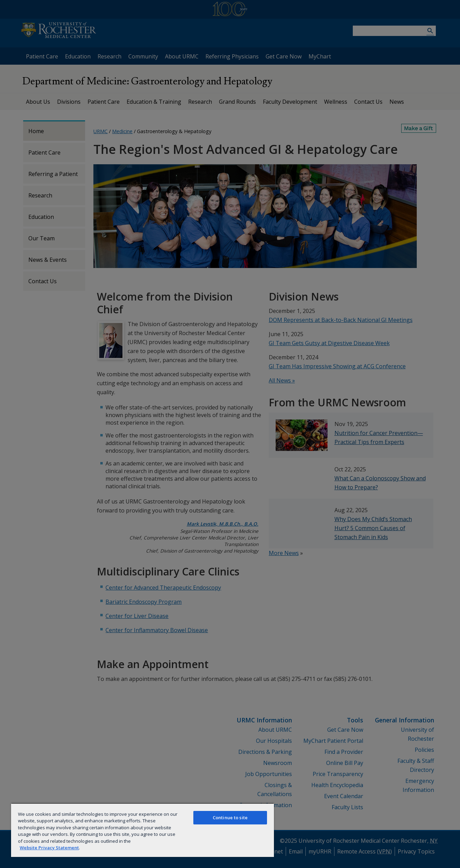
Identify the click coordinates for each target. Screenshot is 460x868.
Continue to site (230, 818)
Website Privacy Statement (49, 848)
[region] (142, 830)
